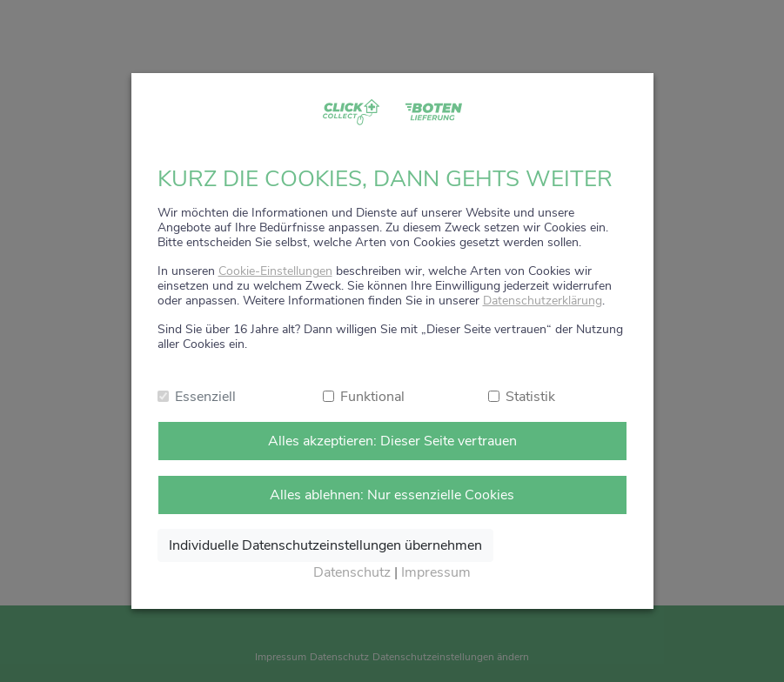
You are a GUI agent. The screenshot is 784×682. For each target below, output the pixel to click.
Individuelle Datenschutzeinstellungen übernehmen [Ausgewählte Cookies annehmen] (325, 545)
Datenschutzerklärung (543, 301)
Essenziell (205, 397)
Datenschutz (352, 572)
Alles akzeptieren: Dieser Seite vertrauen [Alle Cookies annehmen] (392, 441)
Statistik (530, 397)
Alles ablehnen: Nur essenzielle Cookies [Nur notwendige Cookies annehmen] (392, 495)
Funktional (372, 397)
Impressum (436, 572)
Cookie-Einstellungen (275, 271)
